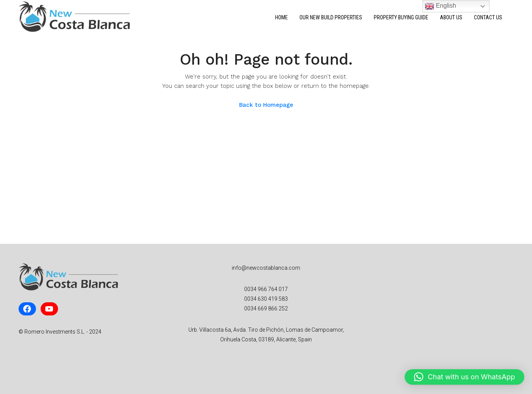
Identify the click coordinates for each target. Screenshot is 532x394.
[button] (464, 377)
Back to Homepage (266, 105)
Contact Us (488, 17)
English (440, 6)
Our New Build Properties (331, 17)
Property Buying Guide (401, 17)
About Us (451, 17)
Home (281, 17)
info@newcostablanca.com (266, 268)
